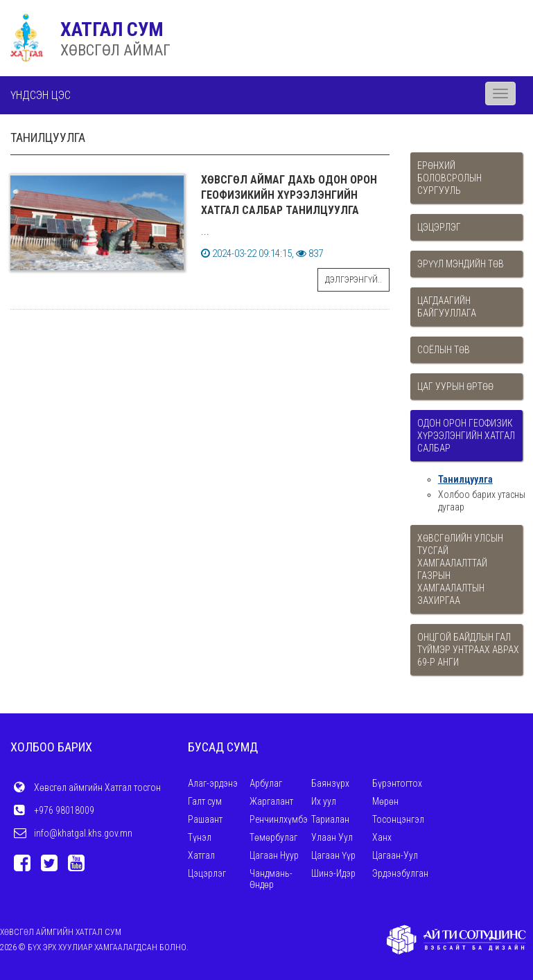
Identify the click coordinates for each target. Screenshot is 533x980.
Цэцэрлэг (439, 227)
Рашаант (205, 819)
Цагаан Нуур (274, 855)
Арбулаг (266, 783)
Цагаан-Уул (395, 855)
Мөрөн (385, 801)
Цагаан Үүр (333, 855)
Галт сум (205, 801)
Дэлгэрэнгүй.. (353, 280)
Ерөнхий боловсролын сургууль (449, 178)
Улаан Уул (332, 837)
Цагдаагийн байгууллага (447, 307)
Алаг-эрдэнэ (213, 783)
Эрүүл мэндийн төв (461, 264)
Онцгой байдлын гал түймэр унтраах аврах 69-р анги (468, 650)
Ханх (382, 837)
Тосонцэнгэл (398, 819)
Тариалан (330, 819)
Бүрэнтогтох (397, 783)
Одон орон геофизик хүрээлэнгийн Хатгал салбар (466, 436)
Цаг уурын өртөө (455, 386)
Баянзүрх (330, 783)
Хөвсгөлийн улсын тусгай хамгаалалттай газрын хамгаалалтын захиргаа (460, 569)
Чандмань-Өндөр (271, 879)
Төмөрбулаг (273, 837)
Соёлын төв (444, 350)
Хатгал (201, 855)
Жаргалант (271, 801)
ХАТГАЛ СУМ (112, 29)
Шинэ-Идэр (333, 873)
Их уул (324, 801)
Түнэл (200, 837)
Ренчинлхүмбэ (279, 819)
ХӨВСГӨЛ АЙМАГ (115, 50)
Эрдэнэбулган (400, 873)
